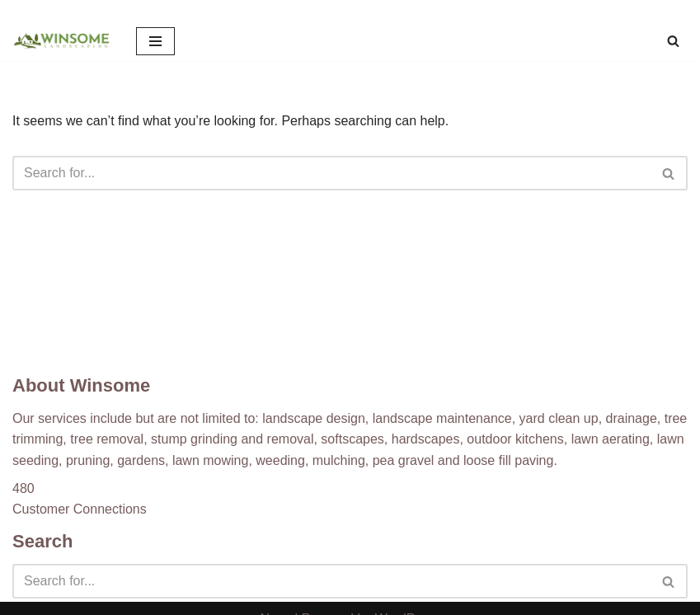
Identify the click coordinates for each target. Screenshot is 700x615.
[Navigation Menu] (155, 41)
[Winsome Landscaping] (62, 41)
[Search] (673, 41)
